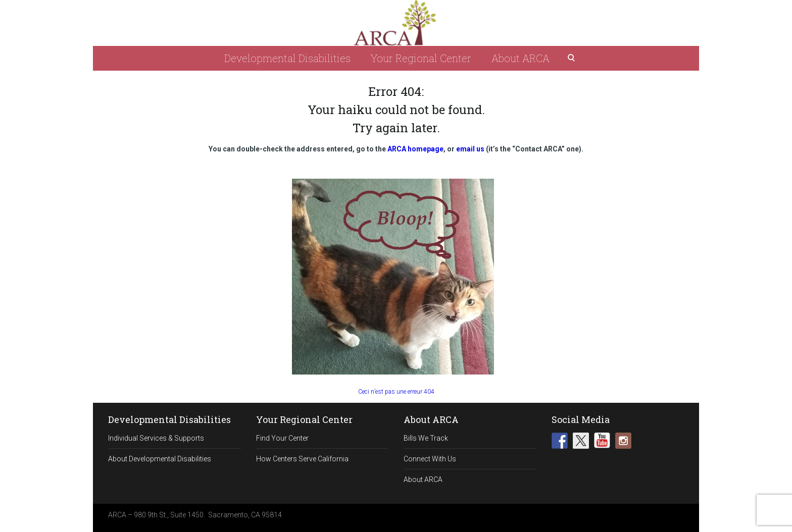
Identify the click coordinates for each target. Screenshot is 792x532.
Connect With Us (430, 459)
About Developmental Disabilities (160, 459)
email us (470, 149)
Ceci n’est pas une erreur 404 (396, 392)
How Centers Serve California (302, 459)
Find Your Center (282, 438)
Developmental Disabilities (287, 58)
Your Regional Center (421, 58)
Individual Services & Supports (156, 438)
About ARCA (521, 58)
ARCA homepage (415, 149)
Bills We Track (426, 438)
